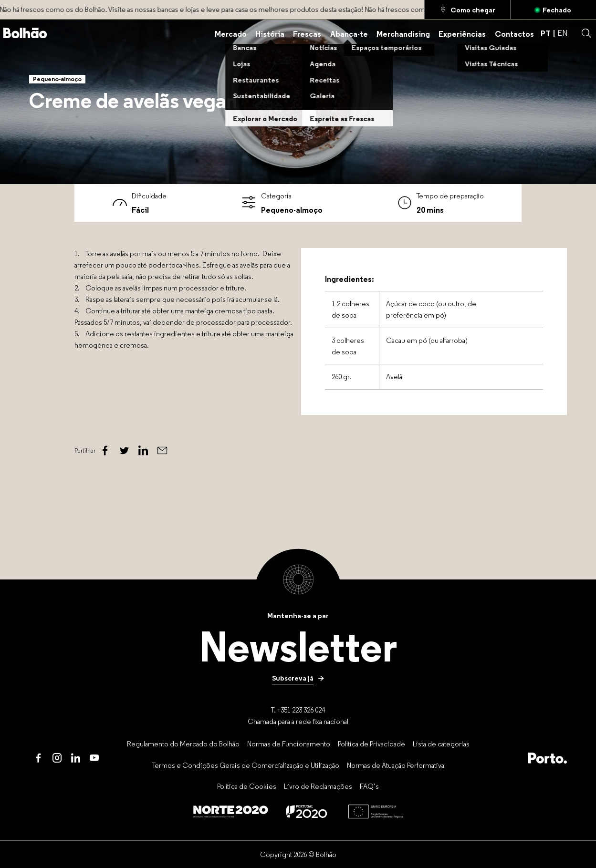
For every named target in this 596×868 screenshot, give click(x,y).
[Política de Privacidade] (371, 744)
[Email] (162, 451)
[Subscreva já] (298, 678)
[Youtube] (94, 758)
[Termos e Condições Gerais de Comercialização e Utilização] (246, 765)
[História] (270, 33)
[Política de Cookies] (247, 786)
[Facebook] (105, 451)
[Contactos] (514, 33)
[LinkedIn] (76, 758)
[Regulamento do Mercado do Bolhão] (183, 744)
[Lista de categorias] (441, 744)
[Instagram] (57, 758)
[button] (586, 33)
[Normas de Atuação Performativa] (396, 765)
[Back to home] (25, 33)
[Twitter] (124, 451)
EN (562, 33)
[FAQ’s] (369, 786)
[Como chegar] (467, 10)
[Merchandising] (403, 33)
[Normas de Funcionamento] (289, 744)
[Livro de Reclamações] (318, 786)
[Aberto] (553, 10)
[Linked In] (143, 451)
